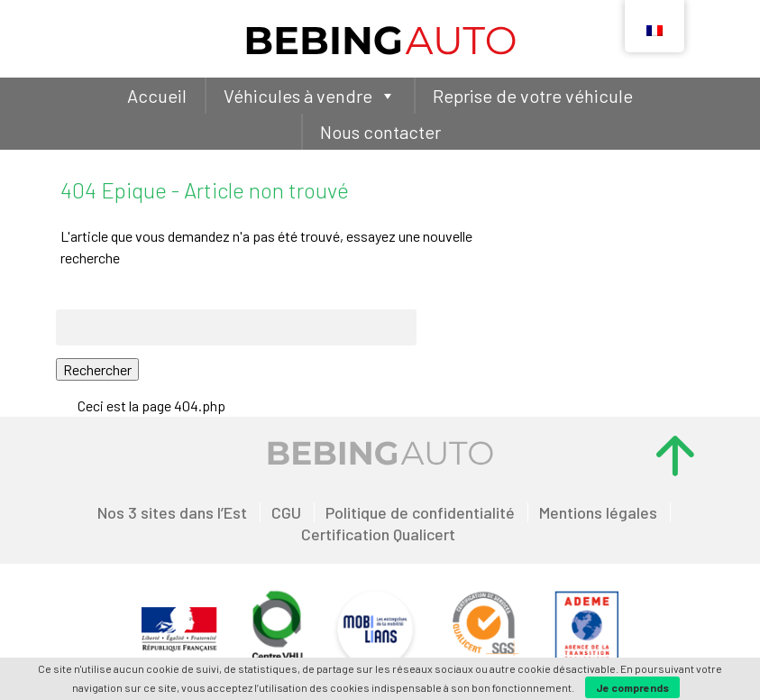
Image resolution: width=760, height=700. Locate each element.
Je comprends (632, 687)
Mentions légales (598, 512)
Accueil (157, 96)
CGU (286, 512)
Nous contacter (380, 132)
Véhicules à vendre (310, 96)
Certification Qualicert (378, 534)
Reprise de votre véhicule (533, 96)
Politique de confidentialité (420, 512)
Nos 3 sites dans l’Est (172, 512)
